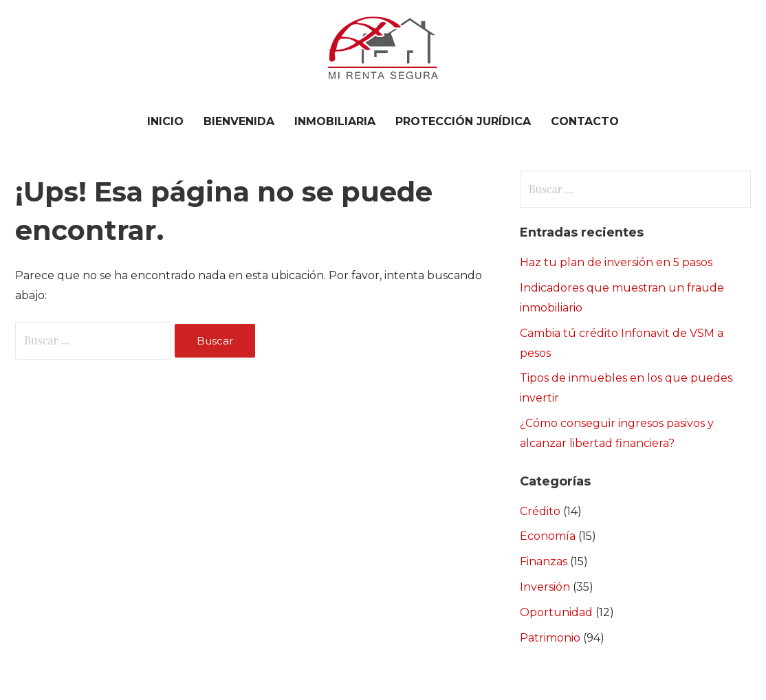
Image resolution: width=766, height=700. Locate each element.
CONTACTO (585, 121)
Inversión (545, 587)
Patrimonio (550, 638)
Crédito (540, 511)
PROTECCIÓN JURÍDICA (463, 121)
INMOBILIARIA (335, 121)
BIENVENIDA (239, 121)
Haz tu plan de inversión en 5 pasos (616, 262)
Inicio (165, 121)
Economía (548, 536)
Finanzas (544, 561)
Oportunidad (556, 612)
